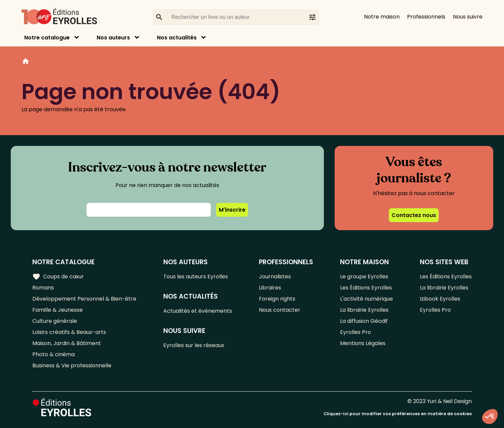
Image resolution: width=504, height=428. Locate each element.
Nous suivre (468, 17)
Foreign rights (277, 299)
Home (26, 62)
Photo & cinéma (54, 354)
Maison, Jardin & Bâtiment (67, 343)
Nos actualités (177, 38)
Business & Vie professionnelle (72, 365)
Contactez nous (414, 215)
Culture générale (55, 321)
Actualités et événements (198, 311)
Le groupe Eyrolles (364, 277)
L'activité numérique (366, 299)
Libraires (270, 288)
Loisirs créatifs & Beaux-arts (69, 332)
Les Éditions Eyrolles (366, 288)
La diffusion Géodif (364, 321)
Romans (43, 288)
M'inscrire (232, 210)
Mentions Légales (363, 343)
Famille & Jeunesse (58, 310)
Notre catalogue (47, 38)
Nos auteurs (113, 38)
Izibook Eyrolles (440, 299)
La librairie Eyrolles (364, 310)
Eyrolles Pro (356, 332)
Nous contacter (280, 310)
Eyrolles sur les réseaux (194, 345)
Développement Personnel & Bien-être (84, 299)
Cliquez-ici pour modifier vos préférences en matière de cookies (398, 414)
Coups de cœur (58, 277)
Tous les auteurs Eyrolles (196, 277)
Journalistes (275, 277)
